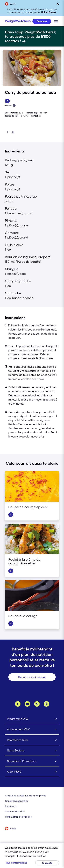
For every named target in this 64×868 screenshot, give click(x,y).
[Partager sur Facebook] (8, 132)
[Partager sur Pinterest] (13, 132)
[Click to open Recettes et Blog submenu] (32, 740)
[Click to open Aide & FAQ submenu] (32, 772)
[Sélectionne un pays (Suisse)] (10, 829)
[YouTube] (27, 704)
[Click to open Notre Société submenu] (32, 751)
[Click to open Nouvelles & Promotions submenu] (32, 761)
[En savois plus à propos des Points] (14, 105)
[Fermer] (58, 4)
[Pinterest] (37, 704)
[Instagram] (46, 704)
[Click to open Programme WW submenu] (32, 719)
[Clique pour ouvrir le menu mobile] (56, 21)
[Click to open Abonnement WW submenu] (32, 729)
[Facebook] (18, 704)
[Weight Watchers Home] (18, 21)
